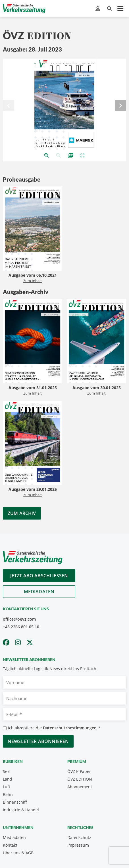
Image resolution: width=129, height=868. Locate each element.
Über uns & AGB (18, 853)
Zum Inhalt (33, 281)
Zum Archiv (22, 513)
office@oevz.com (19, 619)
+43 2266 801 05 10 (21, 627)
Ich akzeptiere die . (54, 728)
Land (8, 779)
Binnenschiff (15, 802)
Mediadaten (39, 592)
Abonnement (80, 787)
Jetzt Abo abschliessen (39, 576)
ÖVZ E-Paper (79, 771)
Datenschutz (79, 837)
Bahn (8, 794)
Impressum (78, 845)
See (6, 771)
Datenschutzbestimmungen (70, 728)
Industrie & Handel (21, 810)
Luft (7, 787)
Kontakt (10, 845)
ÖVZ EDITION (80, 779)
